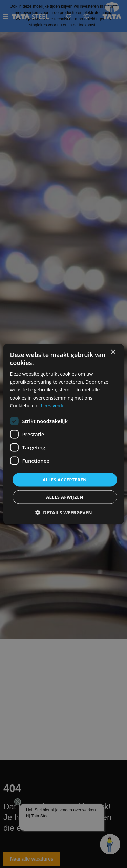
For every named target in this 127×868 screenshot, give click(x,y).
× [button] (113, 352)
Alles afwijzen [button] (65, 497)
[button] (63, 512)
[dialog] (63, 434)
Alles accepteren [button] (65, 479)
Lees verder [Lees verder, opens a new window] (54, 405)
